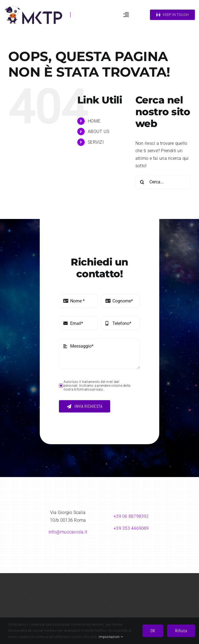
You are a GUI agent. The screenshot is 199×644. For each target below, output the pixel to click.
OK (153, 631)
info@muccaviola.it (68, 532)
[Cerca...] (163, 182)
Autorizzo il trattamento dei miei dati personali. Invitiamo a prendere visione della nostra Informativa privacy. (97, 386)
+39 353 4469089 (131, 528)
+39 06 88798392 (131, 516)
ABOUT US (98, 132)
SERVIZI (96, 142)
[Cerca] (142, 182)
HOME (94, 121)
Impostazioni (111, 637)
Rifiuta (181, 631)
